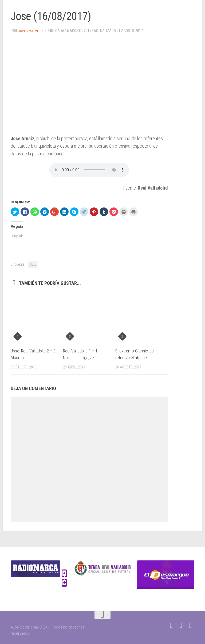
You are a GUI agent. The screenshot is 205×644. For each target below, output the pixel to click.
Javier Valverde (32, 31)
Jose (33, 264)
